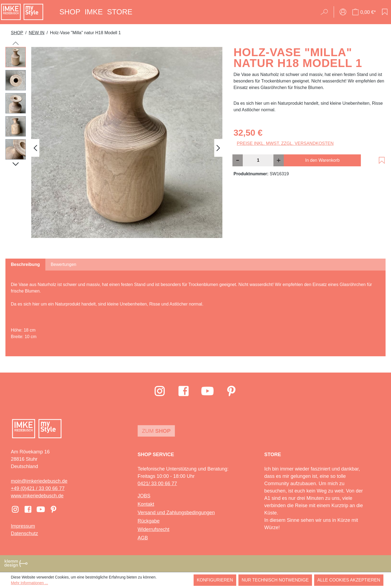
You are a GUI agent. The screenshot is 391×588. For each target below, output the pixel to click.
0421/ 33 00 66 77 (157, 484)
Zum (156, 431)
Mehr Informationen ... (29, 583)
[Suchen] (326, 12)
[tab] (25, 265)
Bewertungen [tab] (64, 264)
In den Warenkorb (322, 160)
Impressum (23, 526)
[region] (114, 148)
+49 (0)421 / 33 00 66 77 (38, 488)
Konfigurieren (215, 580)
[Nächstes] (218, 148)
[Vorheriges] (35, 148)
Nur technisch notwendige (275, 580)
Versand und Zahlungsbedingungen (176, 513)
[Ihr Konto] (343, 12)
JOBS (144, 496)
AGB (143, 538)
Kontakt (146, 504)
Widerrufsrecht (154, 529)
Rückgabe (149, 521)
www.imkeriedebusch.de (37, 496)
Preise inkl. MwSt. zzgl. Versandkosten (285, 143)
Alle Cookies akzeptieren (349, 580)
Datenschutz (24, 533)
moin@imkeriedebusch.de (39, 481)
